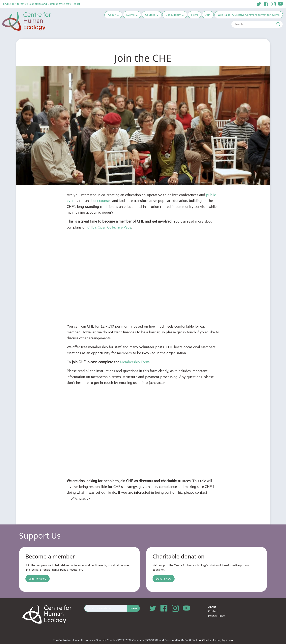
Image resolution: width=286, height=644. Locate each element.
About (113, 15)
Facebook (266, 4)
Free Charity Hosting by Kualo (214, 640)
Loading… (143, 432)
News (195, 15)
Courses (151, 15)
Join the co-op (38, 578)
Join (209, 15)
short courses (100, 200)
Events (131, 15)
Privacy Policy (216, 616)
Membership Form (135, 362)
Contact (213, 611)
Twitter (259, 4)
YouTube (280, 4)
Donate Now (164, 578)
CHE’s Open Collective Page (109, 227)
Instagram (273, 4)
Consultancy (174, 15)
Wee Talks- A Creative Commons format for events (249, 15)
